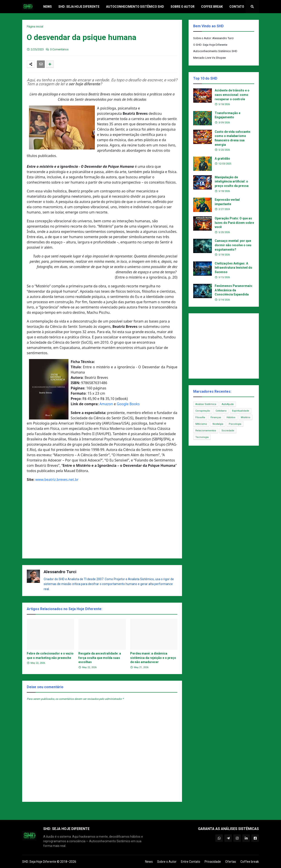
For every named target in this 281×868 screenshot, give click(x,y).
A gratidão (222, 159)
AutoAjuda (228, 404)
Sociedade (228, 431)
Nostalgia (218, 424)
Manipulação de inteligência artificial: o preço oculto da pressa (232, 181)
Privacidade (213, 862)
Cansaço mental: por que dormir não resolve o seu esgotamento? (233, 245)
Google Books (128, 404)
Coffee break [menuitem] (212, 7)
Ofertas (231, 862)
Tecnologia (202, 437)
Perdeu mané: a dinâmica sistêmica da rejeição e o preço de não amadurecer (153, 658)
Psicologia (235, 424)
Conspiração (203, 411)
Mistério (246, 417)
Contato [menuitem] (237, 7)
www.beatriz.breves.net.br (57, 480)
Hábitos (231, 417)
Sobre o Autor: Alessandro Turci (213, 38)
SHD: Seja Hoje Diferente (39, 862)
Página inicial (35, 26)
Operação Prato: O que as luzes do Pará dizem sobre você (234, 223)
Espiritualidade (241, 411)
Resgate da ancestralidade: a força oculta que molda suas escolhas (100, 658)
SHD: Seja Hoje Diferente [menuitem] (79, 7)
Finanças (216, 417)
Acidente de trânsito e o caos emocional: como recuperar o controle (232, 95)
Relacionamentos (206, 431)
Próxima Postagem (168, 811)
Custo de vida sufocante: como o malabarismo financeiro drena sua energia (233, 138)
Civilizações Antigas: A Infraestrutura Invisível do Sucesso (233, 268)
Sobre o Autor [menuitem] (183, 7)
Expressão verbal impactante (227, 202)
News (149, 862)
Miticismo (201, 424)
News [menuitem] (48, 7)
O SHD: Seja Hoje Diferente (210, 45)
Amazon (106, 404)
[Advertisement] (102, 522)
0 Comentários (59, 49)
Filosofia (200, 417)
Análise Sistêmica (206, 404)
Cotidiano (221, 411)
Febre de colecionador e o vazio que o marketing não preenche (50, 656)
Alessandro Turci (60, 572)
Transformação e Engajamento (228, 115)
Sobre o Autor (167, 862)
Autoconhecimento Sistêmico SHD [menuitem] (135, 7)
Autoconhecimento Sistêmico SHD (215, 51)
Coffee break (250, 862)
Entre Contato (191, 862)
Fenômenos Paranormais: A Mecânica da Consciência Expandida (234, 290)
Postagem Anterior (36, 811)
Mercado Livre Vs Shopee (209, 58)
